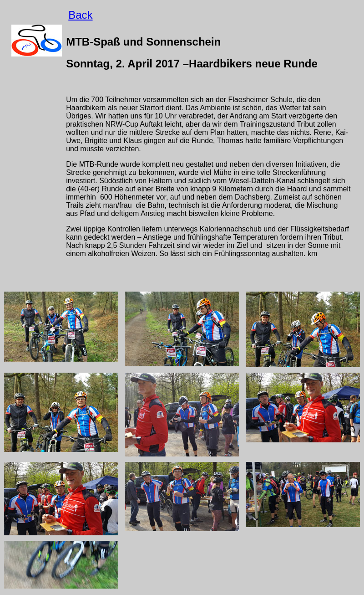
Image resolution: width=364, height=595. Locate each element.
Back (80, 15)
